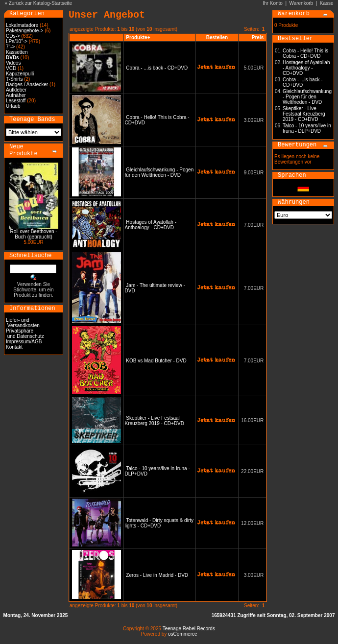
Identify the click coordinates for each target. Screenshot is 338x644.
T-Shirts (14, 79)
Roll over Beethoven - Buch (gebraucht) (33, 234)
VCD (11, 68)
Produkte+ (138, 37)
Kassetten (17, 52)
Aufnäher (16, 95)
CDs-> (13, 36)
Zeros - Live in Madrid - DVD (157, 575)
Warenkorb (302, 3)
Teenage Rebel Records (189, 629)
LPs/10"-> (17, 41)
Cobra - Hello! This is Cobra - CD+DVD (305, 53)
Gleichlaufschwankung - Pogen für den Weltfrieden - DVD (159, 172)
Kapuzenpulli (20, 74)
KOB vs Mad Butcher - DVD (156, 361)
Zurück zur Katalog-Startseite (41, 3)
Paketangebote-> (24, 31)
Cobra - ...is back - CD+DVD (157, 68)
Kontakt (14, 347)
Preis (258, 37)
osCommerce (182, 634)
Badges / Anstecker (27, 84)
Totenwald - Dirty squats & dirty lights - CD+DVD (159, 523)
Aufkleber (16, 90)
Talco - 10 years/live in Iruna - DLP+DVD (307, 128)
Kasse (327, 3)
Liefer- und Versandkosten (23, 323)
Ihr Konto (273, 3)
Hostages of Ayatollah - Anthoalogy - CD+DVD (151, 225)
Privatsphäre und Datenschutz (25, 334)
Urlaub (13, 106)
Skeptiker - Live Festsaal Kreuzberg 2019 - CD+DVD (155, 421)
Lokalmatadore (22, 25)
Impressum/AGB (24, 342)
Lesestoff (16, 101)
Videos (13, 63)
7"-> (10, 47)
